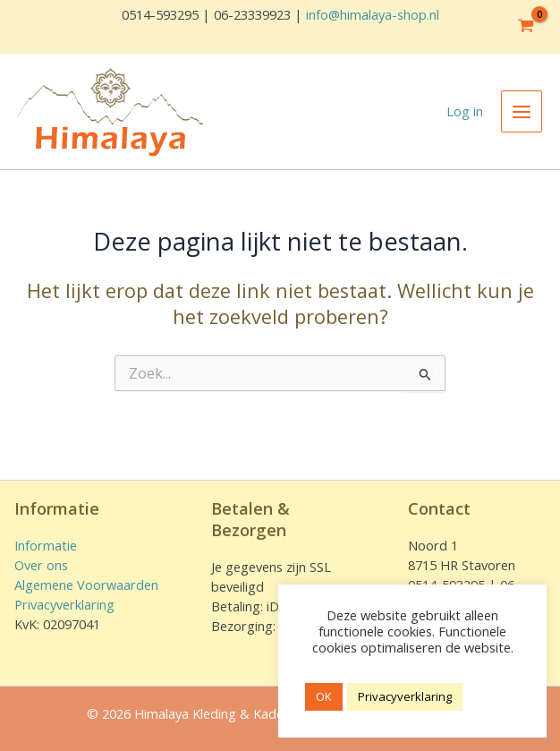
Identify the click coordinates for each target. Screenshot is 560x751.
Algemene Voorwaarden (86, 585)
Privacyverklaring (64, 604)
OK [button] (324, 696)
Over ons (41, 565)
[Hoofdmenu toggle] (522, 111)
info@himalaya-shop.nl (373, 14)
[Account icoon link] (465, 112)
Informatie (46, 545)
